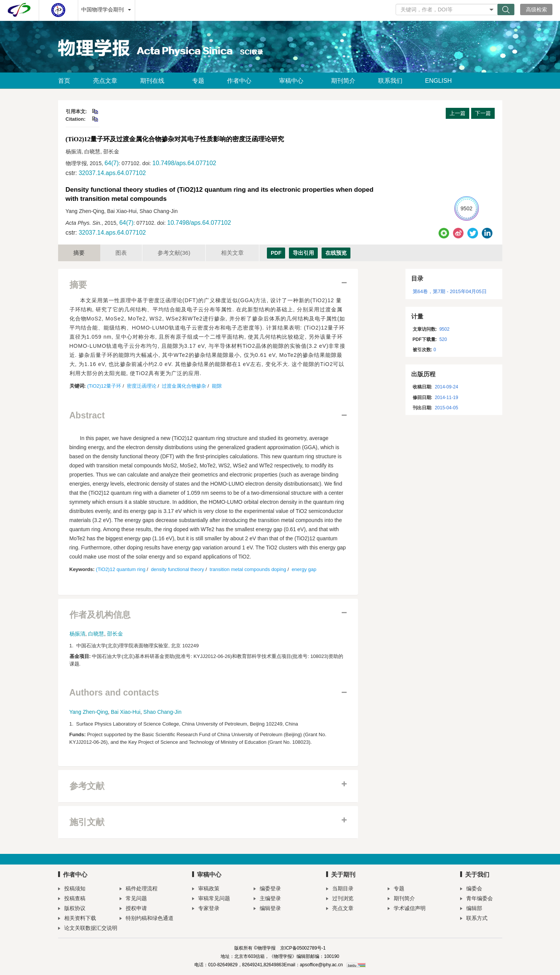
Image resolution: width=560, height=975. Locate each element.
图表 (121, 253)
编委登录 (267, 889)
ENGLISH (439, 81)
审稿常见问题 (211, 899)
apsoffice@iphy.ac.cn (321, 965)
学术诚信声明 (407, 909)
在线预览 (336, 253)
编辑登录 (267, 909)
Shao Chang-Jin (162, 712)
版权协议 (72, 909)
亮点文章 (105, 81)
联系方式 (474, 919)
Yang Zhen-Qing (89, 712)
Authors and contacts (114, 693)
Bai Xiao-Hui (126, 712)
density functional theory (177, 569)
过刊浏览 (340, 899)
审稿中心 (294, 81)
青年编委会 (476, 899)
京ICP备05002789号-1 (303, 948)
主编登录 (267, 899)
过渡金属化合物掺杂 (184, 386)
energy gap (304, 569)
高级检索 (536, 9)
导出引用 (303, 253)
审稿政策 (206, 889)
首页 (64, 81)
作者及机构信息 (100, 615)
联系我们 (390, 81)
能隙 (217, 386)
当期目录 (340, 889)
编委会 (471, 889)
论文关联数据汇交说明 (88, 929)
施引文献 (87, 822)
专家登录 (206, 909)
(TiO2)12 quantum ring (121, 569)
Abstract (87, 416)
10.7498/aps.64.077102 (184, 163)
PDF (276, 253)
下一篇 (483, 113)
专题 (198, 81)
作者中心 (242, 81)
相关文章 (232, 253)
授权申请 (133, 909)
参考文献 (174, 253)
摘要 (79, 253)
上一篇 (457, 113)
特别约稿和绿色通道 (147, 919)
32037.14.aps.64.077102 (112, 173)
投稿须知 (72, 889)
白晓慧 (96, 634)
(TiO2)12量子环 (104, 386)
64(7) (111, 163)
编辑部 (471, 909)
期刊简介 (343, 81)
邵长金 (115, 634)
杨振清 (77, 634)
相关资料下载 (77, 919)
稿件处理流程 (139, 889)
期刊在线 (155, 81)
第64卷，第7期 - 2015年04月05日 (450, 291)
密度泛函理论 (142, 386)
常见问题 (133, 899)
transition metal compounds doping (248, 569)
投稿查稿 (72, 899)
